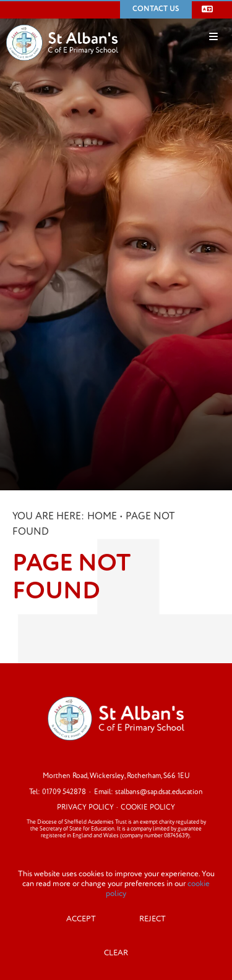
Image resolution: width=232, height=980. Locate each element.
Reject (153, 919)
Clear (116, 953)
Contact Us (156, 9)
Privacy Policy (85, 807)
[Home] (62, 24)
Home (102, 516)
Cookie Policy (148, 807)
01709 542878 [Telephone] (64, 792)
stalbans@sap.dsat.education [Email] (159, 792)
